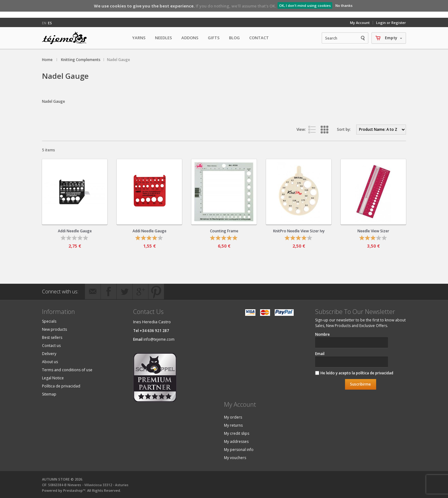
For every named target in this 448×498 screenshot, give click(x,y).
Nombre (322, 334)
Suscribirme (360, 384)
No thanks (344, 5)
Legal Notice (53, 378)
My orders (233, 417)
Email (320, 354)
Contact (259, 38)
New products (54, 329)
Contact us (51, 346)
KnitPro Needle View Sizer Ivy (299, 231)
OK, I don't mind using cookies (305, 5)
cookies (118, 6)
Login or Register (391, 23)
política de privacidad (375, 373)
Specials (49, 321)
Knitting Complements (81, 60)
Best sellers (52, 337)
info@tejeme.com (159, 339)
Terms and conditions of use (67, 370)
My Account (360, 23)
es (50, 23)
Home (47, 60)
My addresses (236, 441)
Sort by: (344, 129)
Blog (234, 38)
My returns (233, 425)
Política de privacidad (61, 386)
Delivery (49, 354)
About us (50, 362)
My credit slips (237, 433)
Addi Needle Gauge (75, 231)
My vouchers (235, 458)
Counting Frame (224, 231)
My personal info (239, 450)
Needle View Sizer (373, 231)
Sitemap (49, 394)
